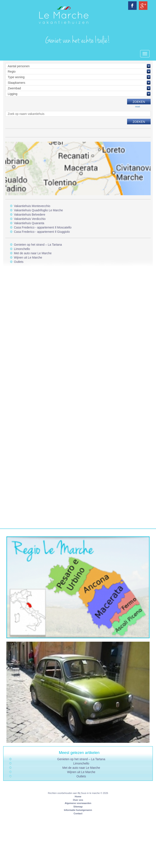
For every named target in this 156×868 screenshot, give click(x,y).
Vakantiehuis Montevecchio (32, 206)
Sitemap (78, 807)
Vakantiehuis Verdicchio (30, 219)
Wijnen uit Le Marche (28, 257)
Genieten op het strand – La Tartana (38, 245)
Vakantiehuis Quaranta (29, 223)
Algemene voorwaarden (78, 803)
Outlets (19, 262)
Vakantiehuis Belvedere (30, 215)
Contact (78, 813)
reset (138, 107)
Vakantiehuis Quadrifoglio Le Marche (38, 210)
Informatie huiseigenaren (78, 810)
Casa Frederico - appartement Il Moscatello (43, 227)
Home (78, 796)
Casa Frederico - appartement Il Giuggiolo (42, 232)
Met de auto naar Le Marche (33, 253)
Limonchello (22, 249)
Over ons (78, 800)
